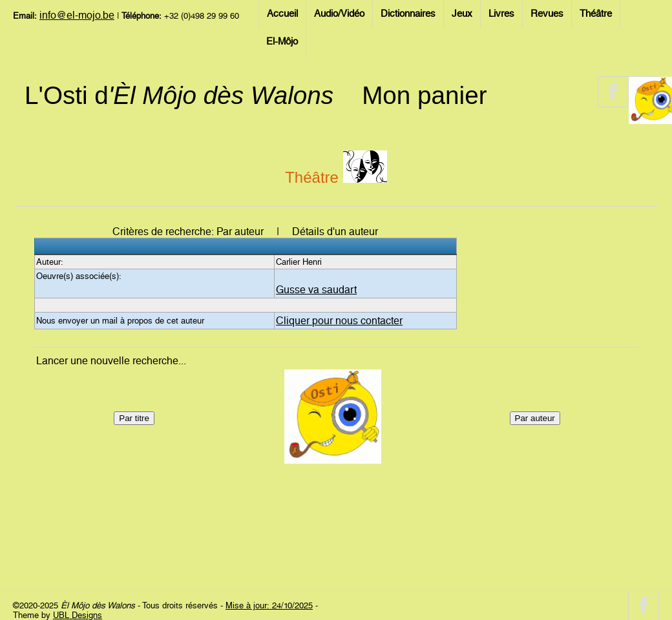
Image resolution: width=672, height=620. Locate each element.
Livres (501, 14)
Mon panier (424, 95)
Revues (547, 14)
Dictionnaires (408, 14)
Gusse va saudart (316, 290)
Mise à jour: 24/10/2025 (269, 605)
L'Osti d (179, 95)
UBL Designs (78, 615)
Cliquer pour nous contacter (339, 321)
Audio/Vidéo (339, 14)
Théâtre (596, 14)
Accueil (282, 14)
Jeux (462, 14)
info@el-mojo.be (77, 15)
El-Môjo (282, 41)
